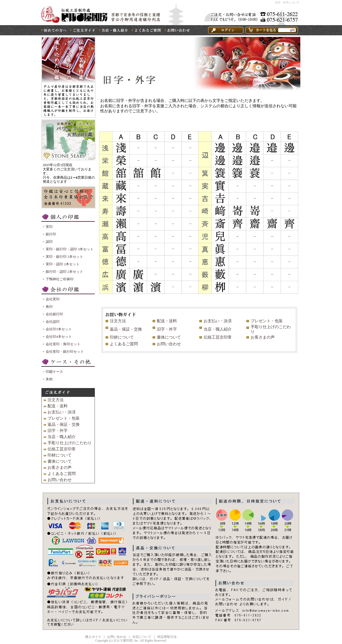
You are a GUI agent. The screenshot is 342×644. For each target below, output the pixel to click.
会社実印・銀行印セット (65, 352)
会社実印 (53, 299)
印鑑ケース (54, 372)
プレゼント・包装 (267, 321)
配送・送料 (167, 321)
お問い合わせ (169, 344)
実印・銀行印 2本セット (64, 257)
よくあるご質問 (124, 344)
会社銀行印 (54, 314)
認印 (49, 242)
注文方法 (118, 321)
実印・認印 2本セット (63, 264)
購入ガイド (93, 637)
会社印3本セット (59, 329)
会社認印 (53, 322)
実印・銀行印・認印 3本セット (70, 249)
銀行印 (51, 234)
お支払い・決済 (218, 321)
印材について (122, 337)
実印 (49, 227)
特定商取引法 (167, 637)
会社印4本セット (59, 337)
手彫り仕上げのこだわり (70, 443)
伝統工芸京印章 (218, 337)
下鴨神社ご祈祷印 (60, 279)
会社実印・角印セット (63, 344)
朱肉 (49, 379)
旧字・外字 (167, 329)
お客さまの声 (263, 337)
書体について (169, 337)
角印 (49, 307)
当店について (142, 637)
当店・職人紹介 (218, 329)
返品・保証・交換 (126, 329)
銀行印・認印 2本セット (64, 272)
